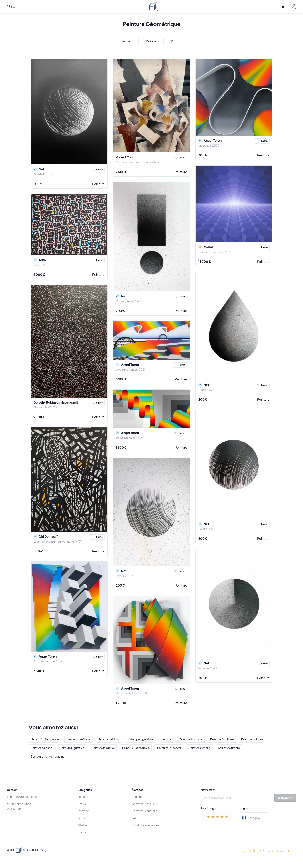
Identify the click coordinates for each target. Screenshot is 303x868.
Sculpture (84, 818)
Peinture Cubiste (42, 748)
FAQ (135, 818)
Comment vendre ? (144, 804)
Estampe (83, 811)
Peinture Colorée (252, 739)
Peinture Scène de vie (136, 748)
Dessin (82, 804)
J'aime (97, 170)
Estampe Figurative (140, 739)
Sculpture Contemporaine (48, 757)
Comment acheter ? (144, 811)
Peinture (98, 184)
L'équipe (137, 797)
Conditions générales (145, 825)
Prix (176, 41)
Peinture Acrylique (222, 739)
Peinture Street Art (169, 748)
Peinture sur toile (199, 748)
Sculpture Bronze (229, 748)
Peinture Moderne (103, 748)
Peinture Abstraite (191, 739)
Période (154, 41)
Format (129, 41)
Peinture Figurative (72, 748)
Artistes (82, 825)
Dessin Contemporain (45, 739)
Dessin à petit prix (109, 739)
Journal (82, 832)
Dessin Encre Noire (78, 739)
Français (253, 818)
